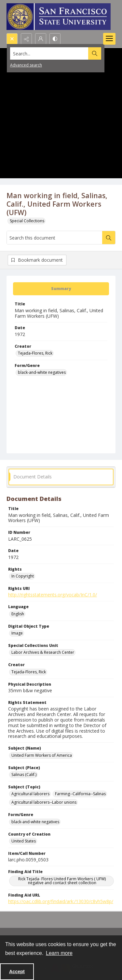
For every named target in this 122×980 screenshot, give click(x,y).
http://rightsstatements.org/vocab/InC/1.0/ (53, 595)
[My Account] (41, 39)
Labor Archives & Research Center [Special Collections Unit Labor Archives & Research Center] (43, 652)
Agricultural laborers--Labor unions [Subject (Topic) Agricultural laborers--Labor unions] (44, 802)
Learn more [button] (59, 953)
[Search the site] (49, 53)
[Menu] (109, 39)
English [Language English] (18, 614)
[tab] (61, 289)
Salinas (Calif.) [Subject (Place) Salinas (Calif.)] (24, 775)
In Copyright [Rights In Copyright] (23, 576)
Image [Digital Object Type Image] (17, 633)
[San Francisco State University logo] (59, 17)
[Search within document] (109, 238)
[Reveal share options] (26, 39)
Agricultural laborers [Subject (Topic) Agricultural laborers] (30, 794)
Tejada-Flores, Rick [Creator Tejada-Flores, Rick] (35, 353)
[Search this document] (54, 238)
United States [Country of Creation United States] (24, 841)
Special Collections (27, 221)
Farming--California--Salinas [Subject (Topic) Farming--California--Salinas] (80, 794)
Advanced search (26, 65)
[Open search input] (12, 39)
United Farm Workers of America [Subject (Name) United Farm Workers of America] (42, 755)
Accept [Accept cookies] (17, 972)
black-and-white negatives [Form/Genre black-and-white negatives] (42, 372)
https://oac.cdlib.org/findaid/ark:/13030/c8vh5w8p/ (61, 901)
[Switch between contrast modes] (55, 39)
